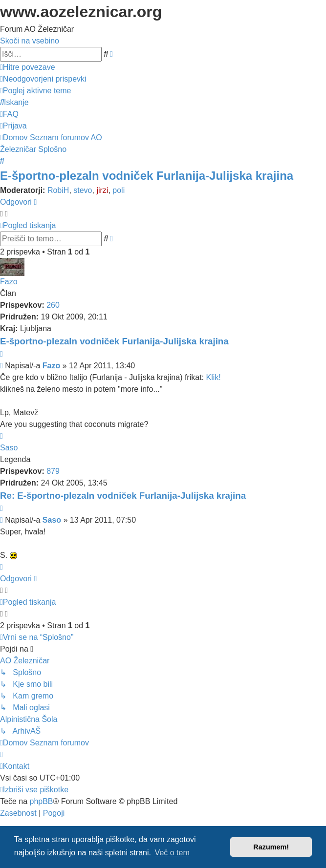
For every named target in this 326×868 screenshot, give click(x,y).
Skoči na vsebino (30, 41)
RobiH (58, 190)
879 (53, 471)
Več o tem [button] (172, 853)
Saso (9, 448)
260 (53, 305)
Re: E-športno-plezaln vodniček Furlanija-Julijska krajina (123, 496)
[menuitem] (43, 79)
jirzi (102, 190)
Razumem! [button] (271, 847)
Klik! (213, 377)
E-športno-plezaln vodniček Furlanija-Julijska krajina (147, 176)
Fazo (9, 282)
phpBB (41, 801)
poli (119, 190)
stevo (83, 190)
